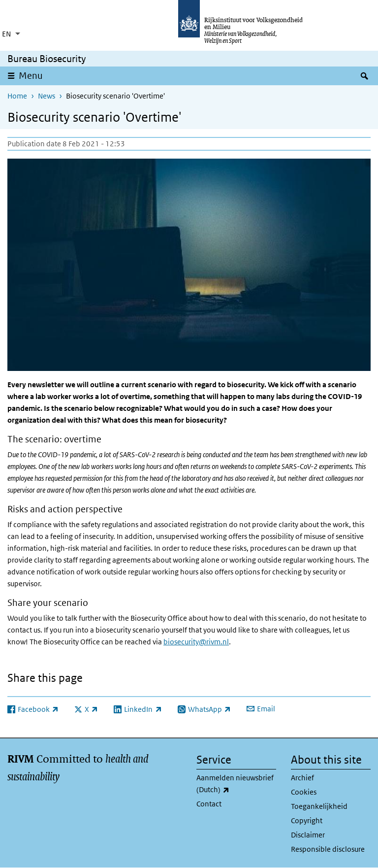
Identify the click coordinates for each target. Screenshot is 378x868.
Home (17, 96)
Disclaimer (308, 835)
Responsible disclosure (328, 849)
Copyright (307, 820)
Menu (31, 76)
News (47, 96)
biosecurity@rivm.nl (196, 642)
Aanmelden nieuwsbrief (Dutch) (236, 784)
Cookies (304, 792)
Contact (209, 804)
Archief (302, 778)
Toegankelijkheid (319, 806)
